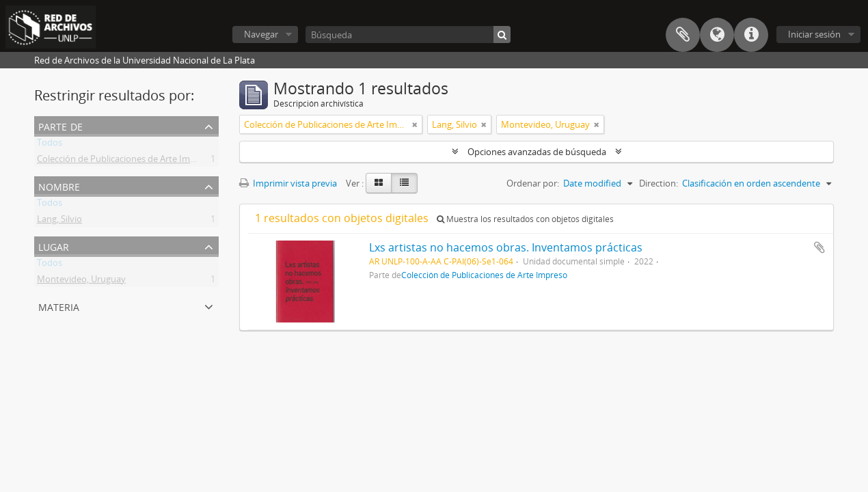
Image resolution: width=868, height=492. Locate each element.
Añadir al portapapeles (819, 247)
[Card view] (379, 183)
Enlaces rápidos (751, 35)
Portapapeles (683, 35)
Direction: (659, 183)
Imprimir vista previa (288, 183)
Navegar (261, 34)
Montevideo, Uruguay (81, 282)
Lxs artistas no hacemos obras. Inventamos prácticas (506, 247)
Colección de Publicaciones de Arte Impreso (125, 161)
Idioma (717, 35)
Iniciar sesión (814, 34)
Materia (59, 306)
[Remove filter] (415, 124)
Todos (50, 145)
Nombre (59, 186)
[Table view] (404, 183)
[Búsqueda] (408, 35)
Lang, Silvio (59, 221)
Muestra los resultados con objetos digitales (525, 219)
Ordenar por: (533, 183)
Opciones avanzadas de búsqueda (537, 152)
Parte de (60, 125)
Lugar (54, 246)
